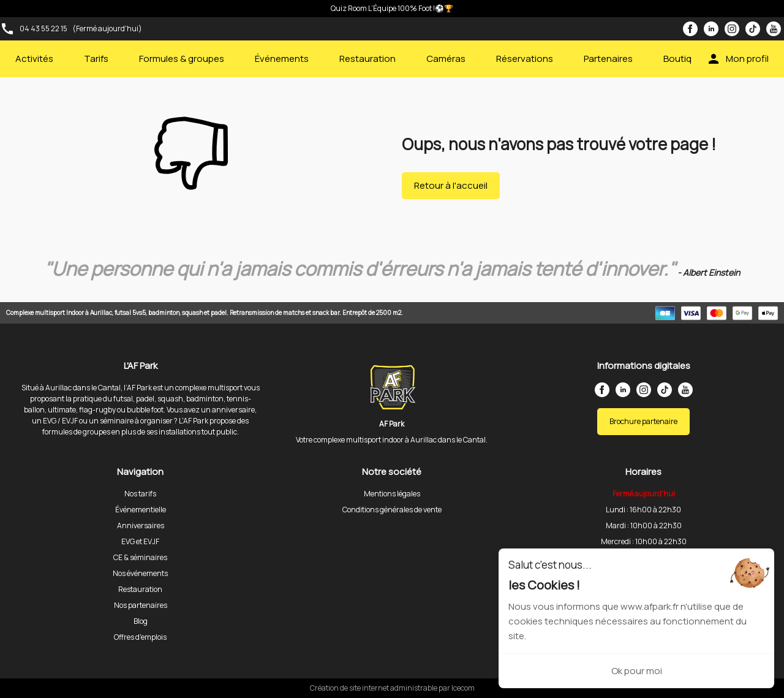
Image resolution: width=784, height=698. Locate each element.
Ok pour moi (637, 671)
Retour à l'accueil (451, 185)
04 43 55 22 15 (43, 28)
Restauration (367, 59)
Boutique (683, 59)
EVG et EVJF (140, 541)
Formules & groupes (182, 59)
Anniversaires (141, 525)
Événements (282, 59)
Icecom (463, 688)
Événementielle (141, 510)
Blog (141, 621)
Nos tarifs (140, 494)
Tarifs (96, 59)
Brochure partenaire (643, 421)
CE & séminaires (140, 557)
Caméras (446, 59)
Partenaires (608, 59)
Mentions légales (392, 494)
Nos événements (140, 573)
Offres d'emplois (140, 637)
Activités (34, 59)
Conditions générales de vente (392, 510)
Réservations (525, 59)
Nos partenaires (141, 605)
